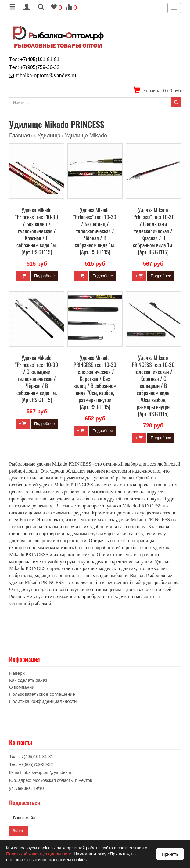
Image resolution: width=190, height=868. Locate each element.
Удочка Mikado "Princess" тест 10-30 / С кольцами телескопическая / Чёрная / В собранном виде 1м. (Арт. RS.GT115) (37, 379)
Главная (20, 136)
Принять (170, 854)
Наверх (17, 673)
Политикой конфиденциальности (39, 854)
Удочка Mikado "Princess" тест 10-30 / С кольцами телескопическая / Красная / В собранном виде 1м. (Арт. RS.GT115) (153, 231)
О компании (22, 687)
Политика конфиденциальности (43, 701)
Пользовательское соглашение (42, 694)
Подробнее (44, 276)
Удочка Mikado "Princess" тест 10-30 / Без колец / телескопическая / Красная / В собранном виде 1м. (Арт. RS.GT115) (37, 231)
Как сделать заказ (28, 680)
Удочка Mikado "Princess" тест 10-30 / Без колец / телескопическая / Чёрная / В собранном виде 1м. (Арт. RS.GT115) (95, 231)
